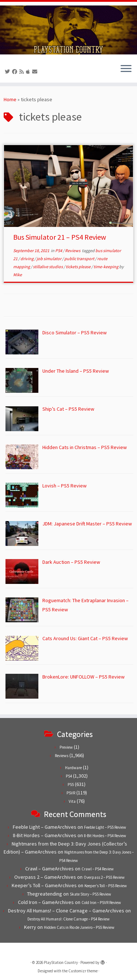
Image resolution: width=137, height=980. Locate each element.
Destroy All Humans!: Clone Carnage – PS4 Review (68, 919)
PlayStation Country (61, 962)
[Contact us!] (36, 72)
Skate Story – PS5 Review (90, 894)
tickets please (79, 267)
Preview (66, 747)
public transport (80, 259)
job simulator (49, 259)
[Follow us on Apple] (29, 72)
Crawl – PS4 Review (98, 869)
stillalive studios (48, 267)
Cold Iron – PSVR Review (101, 903)
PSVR (71, 793)
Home (10, 99)
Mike (18, 275)
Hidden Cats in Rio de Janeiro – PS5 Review (79, 927)
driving (27, 259)
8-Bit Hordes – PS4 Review (105, 836)
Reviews (73, 250)
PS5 (71, 785)
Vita (72, 801)
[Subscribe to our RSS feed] (23, 72)
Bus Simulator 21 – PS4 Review (60, 237)
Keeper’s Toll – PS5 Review (106, 886)
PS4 (59, 250)
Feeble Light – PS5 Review (105, 827)
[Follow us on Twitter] (8, 72)
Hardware (73, 768)
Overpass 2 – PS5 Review (104, 877)
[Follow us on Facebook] (16, 72)
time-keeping (106, 267)
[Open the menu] (126, 69)
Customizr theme (83, 971)
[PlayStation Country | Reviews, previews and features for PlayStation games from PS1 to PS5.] (68, 30)
